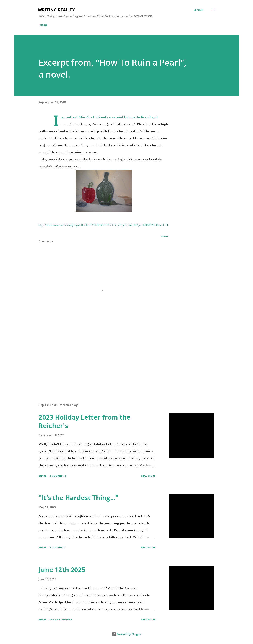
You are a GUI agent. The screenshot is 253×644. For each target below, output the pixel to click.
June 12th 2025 (62, 570)
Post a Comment (61, 620)
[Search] (198, 10)
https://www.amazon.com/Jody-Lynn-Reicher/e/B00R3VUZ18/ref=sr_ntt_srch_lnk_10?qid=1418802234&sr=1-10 (103, 225)
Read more (148, 476)
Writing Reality (56, 10)
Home (44, 25)
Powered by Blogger (126, 634)
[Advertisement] (98, 359)
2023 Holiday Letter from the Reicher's (85, 421)
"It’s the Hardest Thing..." (79, 498)
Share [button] (165, 236)
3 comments (58, 476)
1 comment (57, 548)
